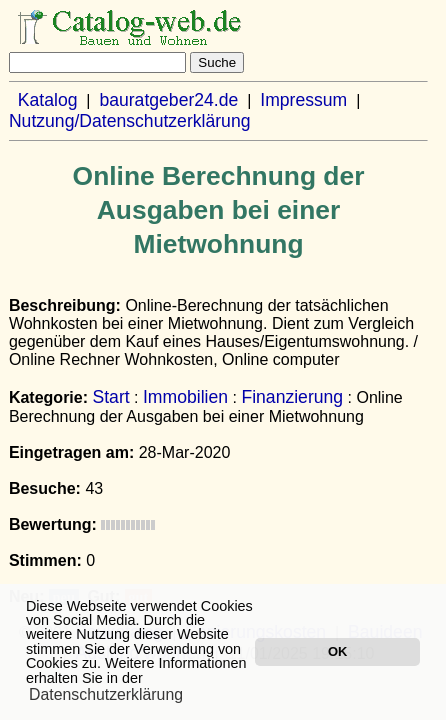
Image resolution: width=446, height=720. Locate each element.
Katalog (48, 100)
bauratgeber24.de (168, 100)
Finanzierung (292, 397)
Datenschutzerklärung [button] (106, 694)
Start (110, 397)
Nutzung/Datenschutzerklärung (130, 121)
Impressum (303, 100)
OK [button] (337, 651)
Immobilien (185, 397)
